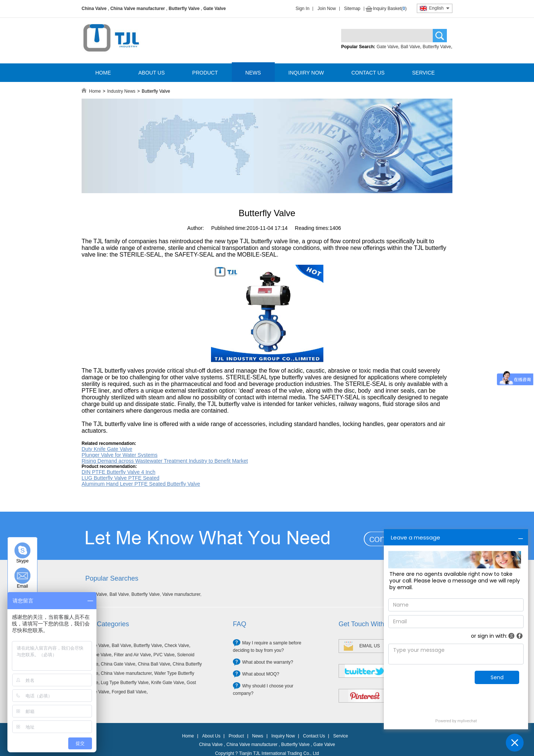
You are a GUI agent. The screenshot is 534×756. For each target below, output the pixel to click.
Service (340, 736)
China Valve (94, 9)
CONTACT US (368, 73)
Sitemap (352, 9)
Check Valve (177, 646)
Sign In (302, 9)
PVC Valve (164, 655)
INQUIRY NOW (306, 73)
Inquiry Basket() (390, 9)
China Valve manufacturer (137, 9)
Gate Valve (215, 9)
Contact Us (314, 736)
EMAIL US (370, 646)
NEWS (253, 73)
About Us (211, 736)
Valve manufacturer (181, 594)
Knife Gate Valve (167, 683)
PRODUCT (205, 73)
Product (236, 736)
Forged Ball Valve (129, 692)
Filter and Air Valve (132, 655)
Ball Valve (411, 47)
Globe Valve (99, 655)
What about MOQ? (261, 674)
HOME (103, 73)
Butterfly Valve (184, 9)
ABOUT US (151, 73)
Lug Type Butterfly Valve (125, 683)
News (258, 736)
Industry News (121, 91)
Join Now (327, 9)
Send (497, 677)
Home (95, 91)
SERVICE (423, 73)
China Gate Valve (118, 664)
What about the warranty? (268, 662)
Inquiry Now (283, 736)
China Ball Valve (154, 664)
